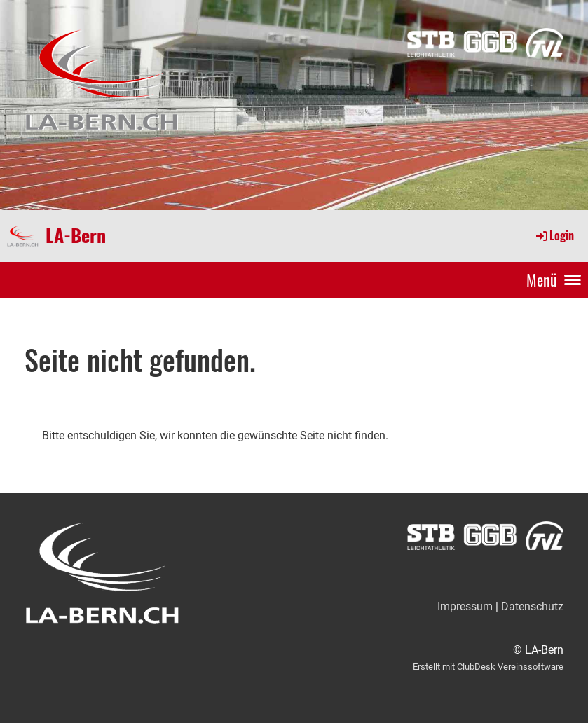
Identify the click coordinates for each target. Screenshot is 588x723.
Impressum (465, 606)
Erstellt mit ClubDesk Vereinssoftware (488, 667)
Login (554, 235)
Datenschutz (532, 606)
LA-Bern (76, 235)
